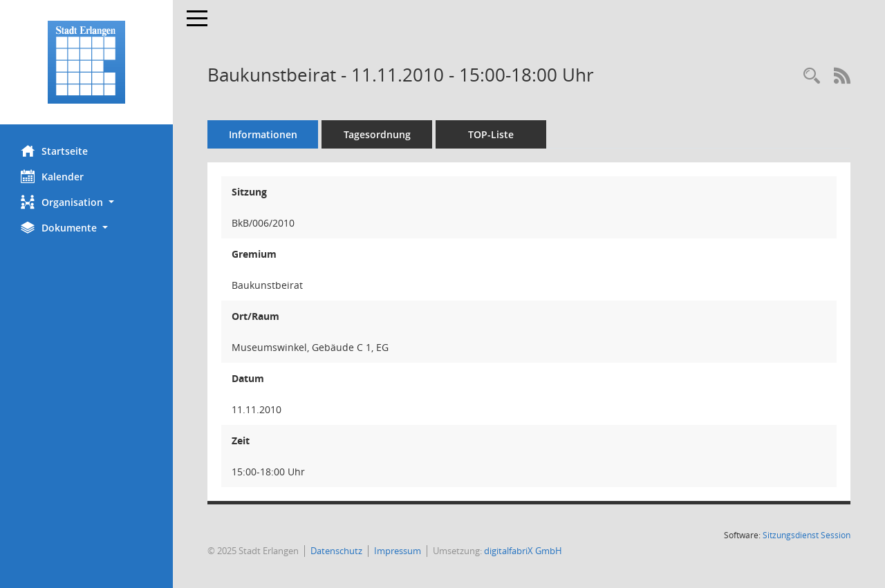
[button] (86, 202)
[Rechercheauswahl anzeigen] (812, 76)
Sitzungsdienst (807, 535)
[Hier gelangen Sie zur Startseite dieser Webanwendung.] (86, 62)
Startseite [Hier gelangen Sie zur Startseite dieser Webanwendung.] (54, 151)
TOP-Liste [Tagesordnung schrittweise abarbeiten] (491, 134)
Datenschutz (336, 551)
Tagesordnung (377, 134)
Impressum (398, 551)
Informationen (263, 134)
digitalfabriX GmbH (523, 551)
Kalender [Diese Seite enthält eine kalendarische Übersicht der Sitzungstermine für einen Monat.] (52, 176)
